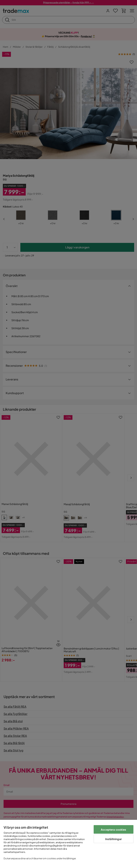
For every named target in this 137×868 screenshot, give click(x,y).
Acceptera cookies (114, 829)
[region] (68, 844)
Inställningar (114, 839)
